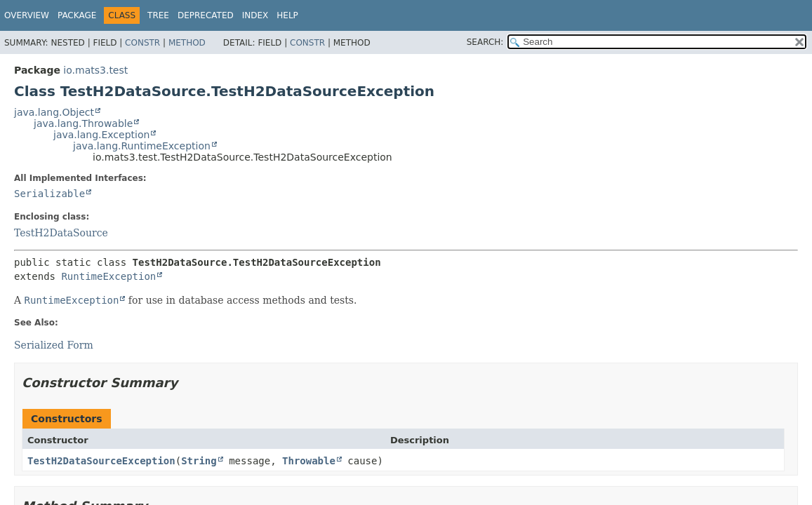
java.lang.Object (54, 112)
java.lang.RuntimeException (142, 146)
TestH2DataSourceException (101, 461)
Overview (27, 15)
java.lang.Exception (101, 135)
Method (187, 43)
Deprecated (206, 15)
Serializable (49, 194)
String (199, 461)
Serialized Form (54, 345)
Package (77, 15)
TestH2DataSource (61, 233)
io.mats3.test (95, 70)
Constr (142, 43)
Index (255, 15)
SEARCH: (485, 42)
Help (287, 15)
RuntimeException (108, 276)
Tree (158, 15)
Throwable (309, 461)
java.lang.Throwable (83, 123)
